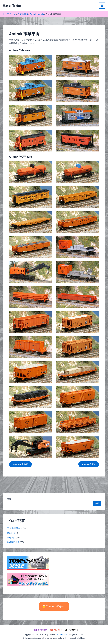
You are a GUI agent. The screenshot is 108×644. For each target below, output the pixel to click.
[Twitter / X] (71, 630)
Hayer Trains (12, 5)
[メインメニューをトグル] (102, 6)
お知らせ (11, 533)
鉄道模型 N (23, 14)
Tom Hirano (62, 635)
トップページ (9, 14)
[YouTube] (56, 630)
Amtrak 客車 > (89, 464)
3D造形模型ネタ (14, 528)
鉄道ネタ (11, 538)
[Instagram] (41, 630)
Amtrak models (37, 14)
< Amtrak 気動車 (20, 464)
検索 (9, 499)
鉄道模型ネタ (13, 542)
